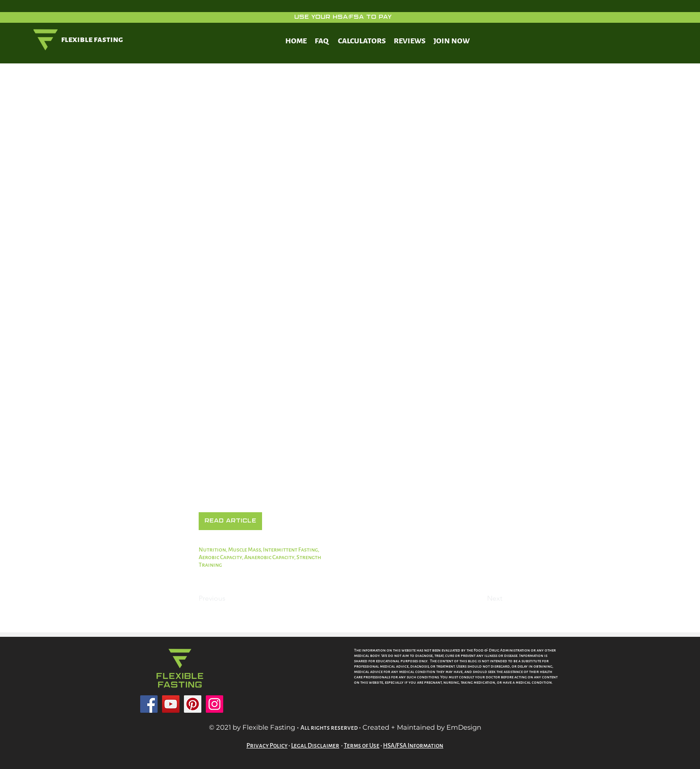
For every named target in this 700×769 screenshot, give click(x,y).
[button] (230, 521)
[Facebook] (149, 704)
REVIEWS (410, 41)
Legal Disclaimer (315, 746)
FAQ (322, 41)
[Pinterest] (193, 704)
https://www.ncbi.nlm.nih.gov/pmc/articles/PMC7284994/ (316, 500)
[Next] (480, 599)
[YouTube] (171, 704)
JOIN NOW (452, 41)
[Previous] (228, 599)
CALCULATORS (362, 41)
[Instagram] (215, 704)
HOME (296, 41)
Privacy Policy (267, 746)
